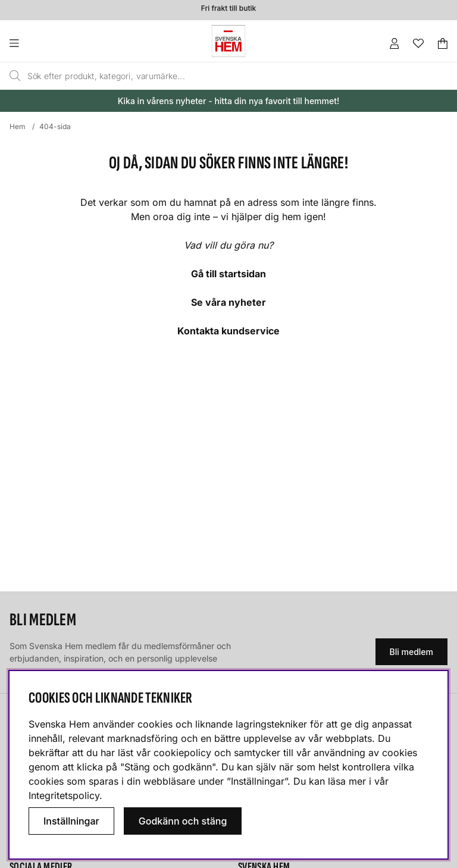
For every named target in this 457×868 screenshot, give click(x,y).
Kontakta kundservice (228, 331)
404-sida (55, 126)
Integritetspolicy (64, 795)
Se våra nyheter (228, 302)
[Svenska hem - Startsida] (228, 41)
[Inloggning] (395, 43)
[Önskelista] (418, 43)
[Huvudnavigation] (38, 43)
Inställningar (71, 821)
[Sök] (201, 76)
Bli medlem (411, 652)
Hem (18, 126)
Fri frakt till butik (228, 9)
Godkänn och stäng (183, 821)
